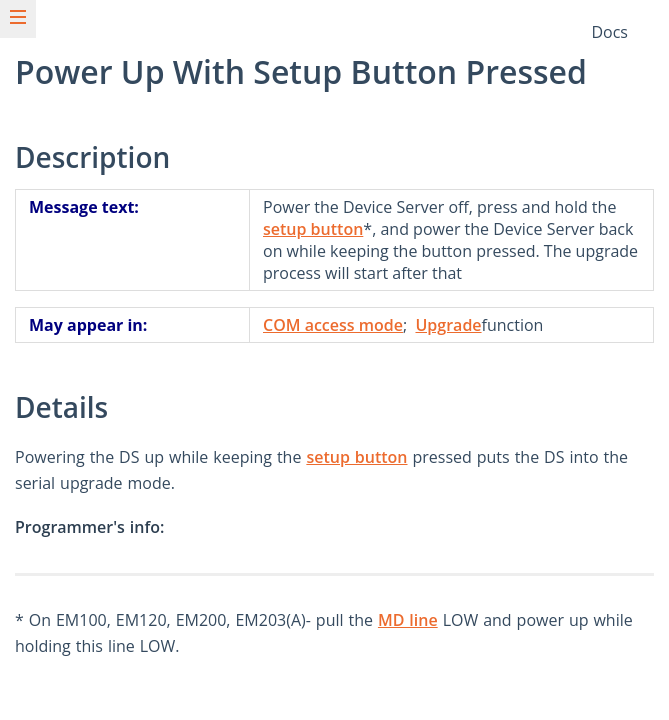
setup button (313, 229)
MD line (408, 620)
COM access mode (333, 325)
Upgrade (448, 325)
